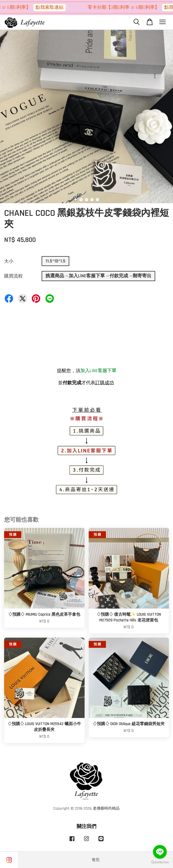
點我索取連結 (59, 7)
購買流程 (13, 276)
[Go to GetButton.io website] (160, 862)
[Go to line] (160, 852)
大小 (9, 261)
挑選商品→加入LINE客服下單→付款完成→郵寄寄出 (98, 276)
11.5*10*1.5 (55, 261)
